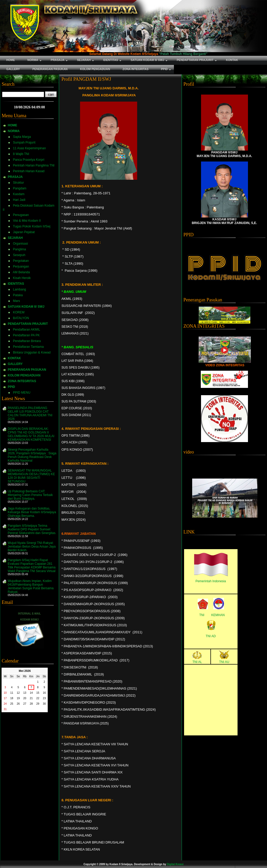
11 (12, 693)
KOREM (19, 312)
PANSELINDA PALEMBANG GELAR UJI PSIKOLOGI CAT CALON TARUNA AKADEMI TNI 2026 (30, 413)
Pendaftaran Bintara (27, 341)
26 (18, 704)
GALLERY (15, 364)
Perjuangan (21, 266)
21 (31, 698)
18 (12, 698)
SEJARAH (15, 238)
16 (44, 693)
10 (5, 693)
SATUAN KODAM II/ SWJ (26, 307)
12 (18, 693)
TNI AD (211, 636)
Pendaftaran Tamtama (28, 347)
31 (5, 709)
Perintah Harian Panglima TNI (34, 165)
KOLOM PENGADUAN (24, 375)
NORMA (14, 131)
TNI (202, 615)
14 (31, 693)
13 (25, 693)
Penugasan (21, 215)
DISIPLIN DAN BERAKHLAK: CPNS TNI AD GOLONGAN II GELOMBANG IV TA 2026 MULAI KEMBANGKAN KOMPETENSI (31, 434)
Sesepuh (19, 255)
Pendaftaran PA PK (26, 335)
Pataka (18, 295)
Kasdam (19, 194)
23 (44, 698)
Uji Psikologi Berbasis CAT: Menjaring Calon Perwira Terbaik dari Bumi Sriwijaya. (30, 495)
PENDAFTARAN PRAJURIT (28, 324)
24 (5, 704)
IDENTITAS (16, 284)
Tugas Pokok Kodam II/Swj (32, 226)
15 (38, 693)
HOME (13, 125)
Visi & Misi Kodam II (27, 221)
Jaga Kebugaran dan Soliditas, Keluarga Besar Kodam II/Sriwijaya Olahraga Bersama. (32, 512)
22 (38, 698)
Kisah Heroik (22, 278)
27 (25, 704)
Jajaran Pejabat (24, 232)
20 (25, 698)
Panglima (20, 249)
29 (38, 704)
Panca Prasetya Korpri (29, 160)
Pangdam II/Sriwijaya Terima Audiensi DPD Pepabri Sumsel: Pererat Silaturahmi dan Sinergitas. (32, 529)
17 (5, 698)
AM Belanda (21, 272)
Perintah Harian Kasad (29, 171)
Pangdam (20, 188)
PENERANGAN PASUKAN (27, 370)
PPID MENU (22, 393)
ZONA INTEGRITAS (22, 381)
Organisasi (20, 244)
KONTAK (14, 358)
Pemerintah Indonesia (211, 581)
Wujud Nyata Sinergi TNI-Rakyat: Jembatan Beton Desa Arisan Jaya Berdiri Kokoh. (32, 547)
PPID (11, 387)
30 (44, 704)
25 (12, 704)
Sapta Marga (22, 137)
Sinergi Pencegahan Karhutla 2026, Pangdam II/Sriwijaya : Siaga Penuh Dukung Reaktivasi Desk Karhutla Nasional (32, 455)
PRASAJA (15, 177)
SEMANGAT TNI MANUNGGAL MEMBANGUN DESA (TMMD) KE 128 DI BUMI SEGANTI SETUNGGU (31, 476)
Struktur (19, 183)
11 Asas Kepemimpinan (29, 148)
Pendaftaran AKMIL (27, 330)
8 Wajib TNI (21, 154)
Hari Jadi (19, 200)
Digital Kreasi (175, 864)
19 (18, 698)
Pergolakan (21, 261)
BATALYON (21, 318)
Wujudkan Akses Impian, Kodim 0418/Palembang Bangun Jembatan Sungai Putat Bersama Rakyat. (31, 586)
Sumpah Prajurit (24, 142)
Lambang (20, 289)
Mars (17, 301)
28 (31, 704)
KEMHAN (218, 615)
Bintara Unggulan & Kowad (32, 352)
